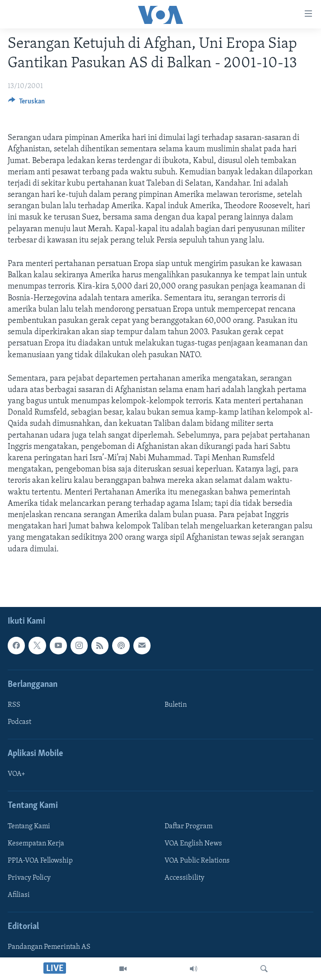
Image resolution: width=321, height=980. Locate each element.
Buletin (176, 705)
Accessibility (184, 878)
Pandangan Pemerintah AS (49, 947)
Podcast (19, 722)
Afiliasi (19, 895)
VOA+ (17, 774)
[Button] (26, 103)
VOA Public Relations (197, 861)
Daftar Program (189, 826)
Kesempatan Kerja (36, 844)
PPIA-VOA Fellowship (40, 861)
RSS (14, 705)
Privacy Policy (29, 878)
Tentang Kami (29, 826)
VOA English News (193, 844)
